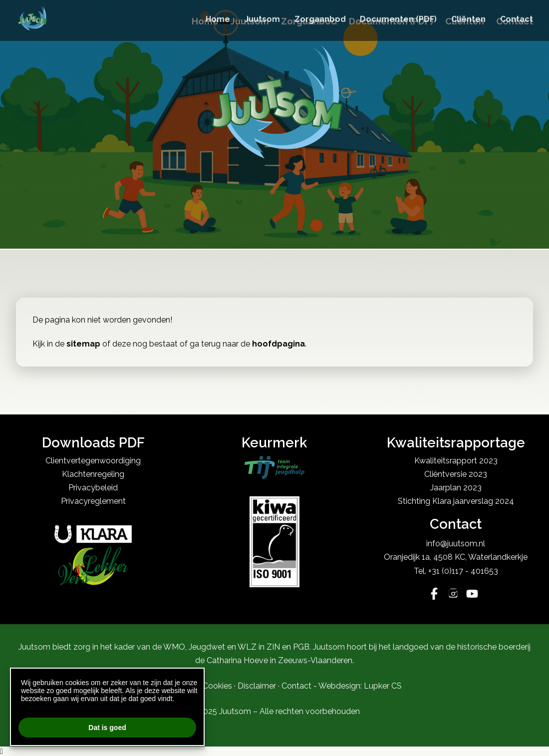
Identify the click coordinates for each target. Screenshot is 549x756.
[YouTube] (472, 595)
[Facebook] (434, 595)
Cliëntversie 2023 (456, 474)
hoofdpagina (278, 344)
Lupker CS (383, 686)
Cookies (217, 686)
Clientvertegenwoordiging (93, 461)
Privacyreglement (93, 501)
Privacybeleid (93, 488)
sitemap (83, 344)
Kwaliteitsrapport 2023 (456, 461)
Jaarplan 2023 (456, 488)
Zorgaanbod (309, 21)
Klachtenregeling (93, 474)
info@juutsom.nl (456, 544)
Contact (515, 21)
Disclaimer (257, 686)
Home (205, 21)
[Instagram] (453, 595)
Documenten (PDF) (391, 21)
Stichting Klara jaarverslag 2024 (456, 501)
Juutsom (250, 21)
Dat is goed (107, 728)
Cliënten (465, 21)
